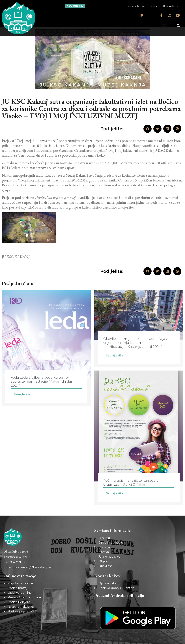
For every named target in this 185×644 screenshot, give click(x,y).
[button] (164, 26)
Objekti (154, 6)
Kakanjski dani (172, 6)
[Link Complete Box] (46, 348)
